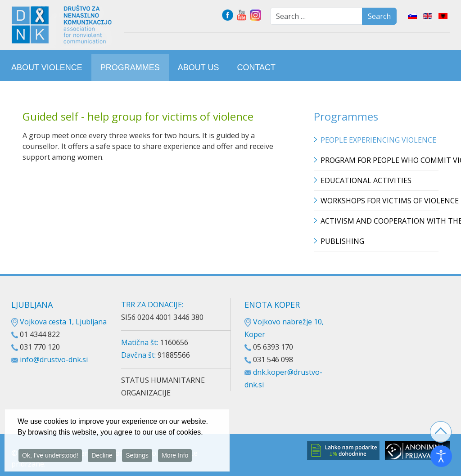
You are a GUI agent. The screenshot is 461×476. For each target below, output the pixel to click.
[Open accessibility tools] (441, 456)
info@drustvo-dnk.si (54, 359)
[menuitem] (47, 67)
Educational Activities (366, 180)
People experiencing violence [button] (378, 140)
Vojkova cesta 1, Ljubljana (59, 322)
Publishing (342, 241)
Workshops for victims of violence (380, 201)
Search (379, 16)
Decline (102, 457)
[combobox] (316, 16)
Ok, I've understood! (50, 457)
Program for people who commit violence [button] (380, 160)
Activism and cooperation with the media (380, 221)
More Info (175, 457)
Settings (137, 457)
